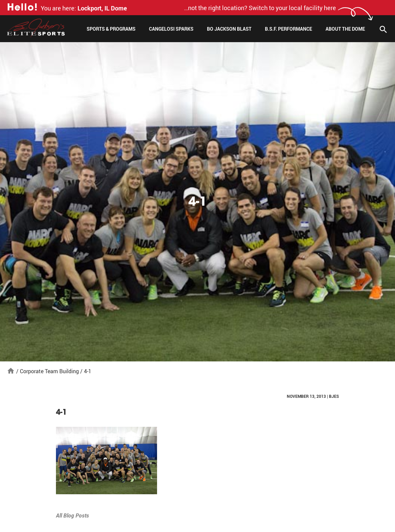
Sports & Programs (111, 29)
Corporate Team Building (49, 371)
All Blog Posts (72, 515)
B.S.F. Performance (288, 29)
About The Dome (345, 29)
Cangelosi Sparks (171, 29)
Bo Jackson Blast (229, 29)
